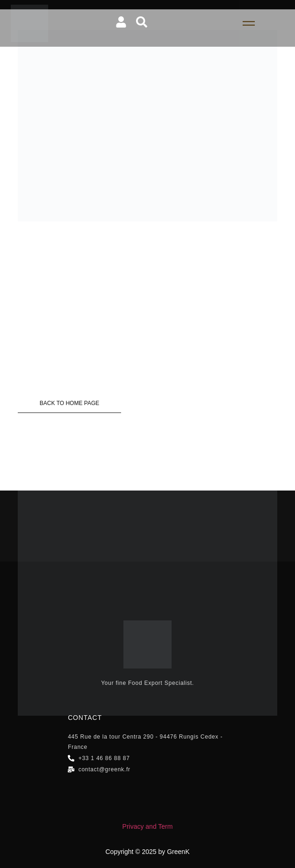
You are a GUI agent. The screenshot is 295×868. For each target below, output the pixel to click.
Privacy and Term (148, 826)
